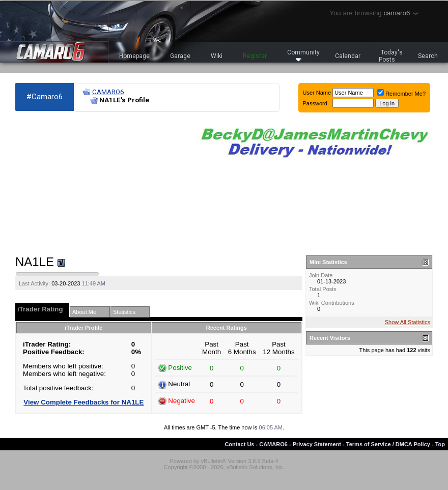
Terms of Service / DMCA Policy (388, 444)
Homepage (134, 56)
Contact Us (239, 444)
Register (255, 56)
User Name (317, 93)
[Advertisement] (95, 184)
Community (303, 55)
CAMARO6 (108, 92)
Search (428, 56)
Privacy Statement (317, 444)
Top (440, 444)
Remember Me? (401, 94)
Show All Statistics (408, 322)
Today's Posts (391, 56)
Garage (180, 56)
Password (315, 103)
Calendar (348, 56)
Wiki (217, 56)
